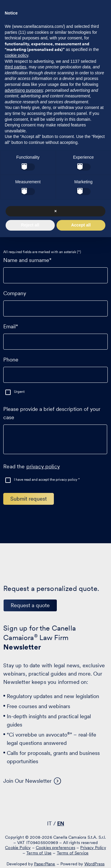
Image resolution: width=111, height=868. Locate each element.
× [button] (55, 211)
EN (61, 823)
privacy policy (43, 466)
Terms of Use (39, 853)
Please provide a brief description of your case (55, 433)
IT (49, 823)
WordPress (94, 864)
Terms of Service (73, 853)
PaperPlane (45, 864)
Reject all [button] (30, 225)
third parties (16, 67)
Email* (55, 334)
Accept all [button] (81, 225)
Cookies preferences (55, 848)
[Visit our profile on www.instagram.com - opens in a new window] (73, 806)
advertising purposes (24, 90)
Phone (55, 367)
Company (55, 301)
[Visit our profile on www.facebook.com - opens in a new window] (54, 806)
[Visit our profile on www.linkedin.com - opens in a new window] (36, 806)
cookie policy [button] (16, 55)
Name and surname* (55, 268)
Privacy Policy (93, 848)
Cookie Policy (18, 848)
